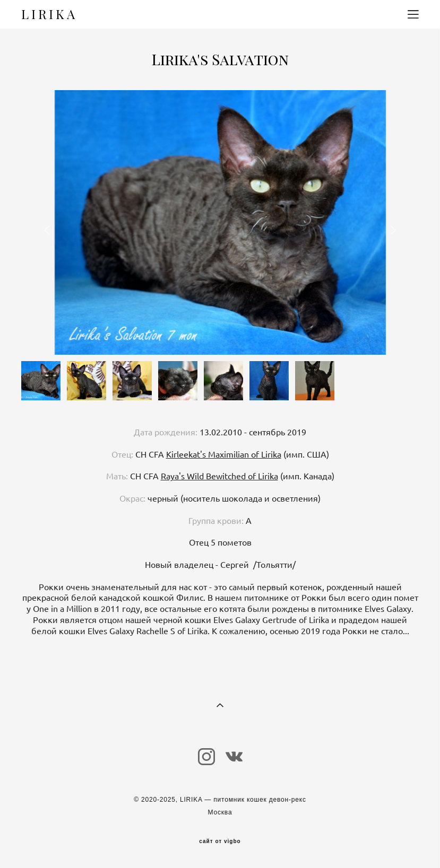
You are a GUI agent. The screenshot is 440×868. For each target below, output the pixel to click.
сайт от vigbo (220, 841)
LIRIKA (49, 14)
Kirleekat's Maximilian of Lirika (224, 454)
